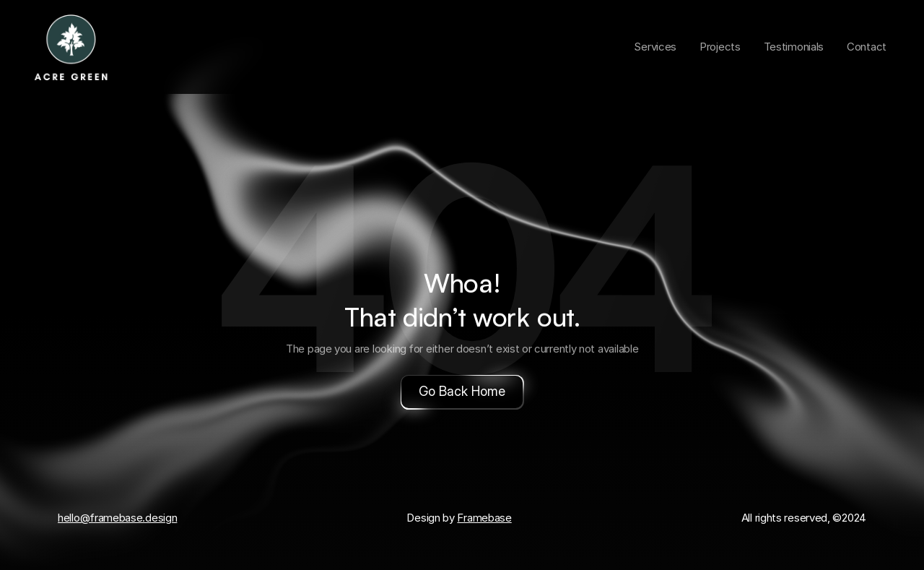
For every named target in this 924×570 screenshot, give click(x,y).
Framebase (484, 518)
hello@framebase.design (117, 518)
